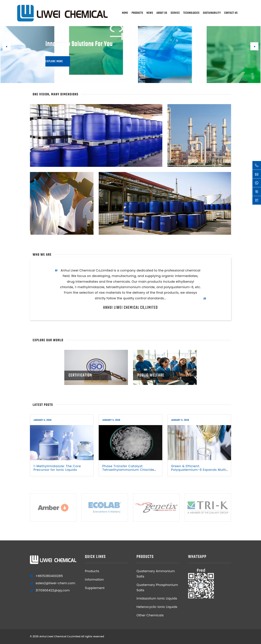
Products (137, 13)
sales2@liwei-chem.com (55, 583)
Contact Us (231, 13)
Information (94, 579)
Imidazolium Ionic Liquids (157, 598)
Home (125, 13)
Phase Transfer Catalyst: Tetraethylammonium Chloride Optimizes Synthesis (128, 470)
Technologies (191, 13)
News (150, 13)
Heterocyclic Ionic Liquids (157, 607)
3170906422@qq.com (53, 590)
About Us (162, 13)
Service (175, 13)
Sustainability (212, 13)
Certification (80, 375)
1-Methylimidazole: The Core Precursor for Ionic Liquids (57, 468)
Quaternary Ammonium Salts (156, 574)
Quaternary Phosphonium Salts (157, 587)
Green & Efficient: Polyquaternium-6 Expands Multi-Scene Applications (199, 470)
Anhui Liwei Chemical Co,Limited (130, 308)
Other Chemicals (150, 615)
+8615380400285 (49, 576)
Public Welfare (151, 375)
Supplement (95, 588)
